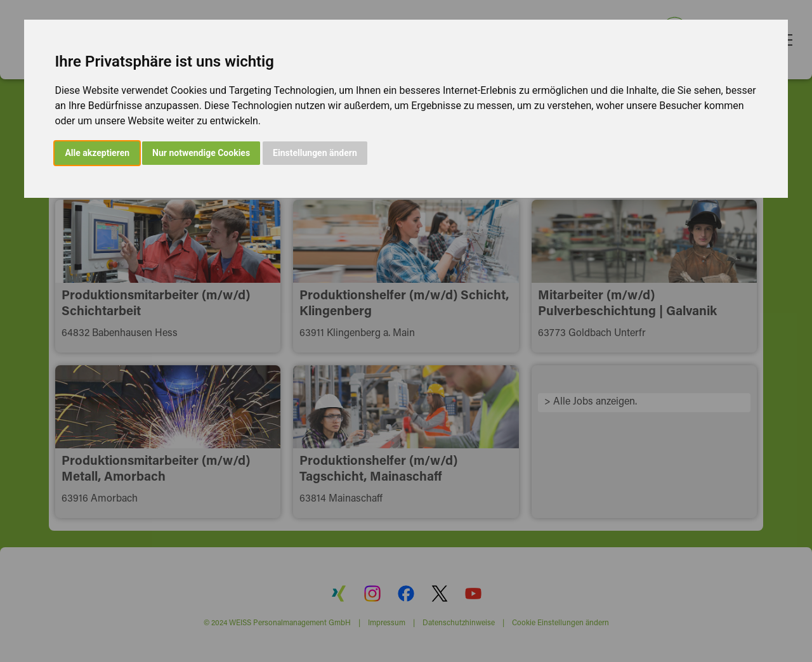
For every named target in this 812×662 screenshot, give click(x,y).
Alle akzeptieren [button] (97, 153)
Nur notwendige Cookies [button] (201, 153)
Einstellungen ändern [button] (315, 153)
